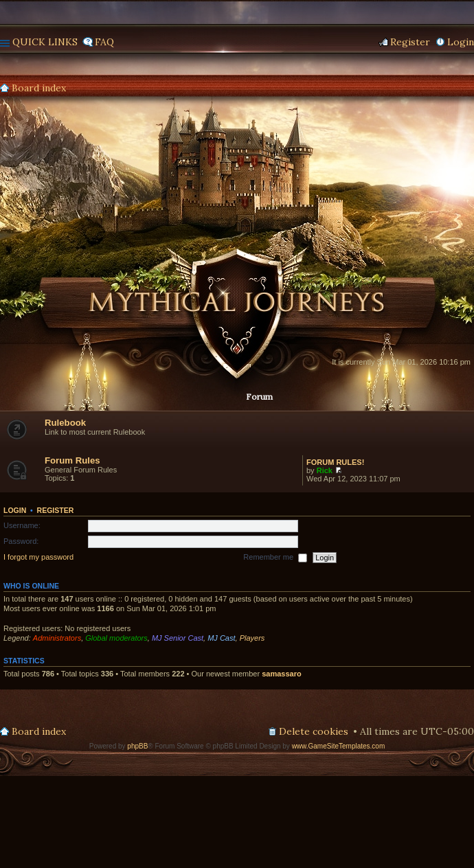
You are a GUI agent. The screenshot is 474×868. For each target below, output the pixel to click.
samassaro (282, 674)
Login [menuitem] (461, 42)
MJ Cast (221, 638)
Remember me (275, 558)
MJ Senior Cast (178, 638)
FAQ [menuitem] (104, 42)
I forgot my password (38, 557)
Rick (325, 470)
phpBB (137, 746)
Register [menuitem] (410, 42)
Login (15, 510)
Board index (39, 88)
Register (56, 510)
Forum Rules (72, 460)
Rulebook (65, 423)
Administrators (57, 638)
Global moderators (116, 638)
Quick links (45, 42)
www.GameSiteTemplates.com (339, 746)
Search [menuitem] (469, 89)
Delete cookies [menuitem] (314, 731)
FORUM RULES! (335, 462)
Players (252, 638)
